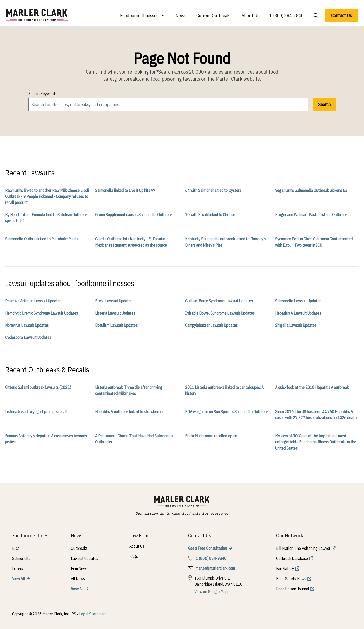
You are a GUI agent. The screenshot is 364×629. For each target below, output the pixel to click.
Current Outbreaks (214, 16)
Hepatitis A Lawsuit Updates (298, 313)
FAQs (134, 556)
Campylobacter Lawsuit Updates (211, 325)
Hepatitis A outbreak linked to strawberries (130, 412)
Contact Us (342, 16)
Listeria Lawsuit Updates (115, 313)
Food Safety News (291, 579)
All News (78, 579)
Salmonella (21, 558)
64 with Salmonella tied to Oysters (213, 190)
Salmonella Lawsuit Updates (298, 301)
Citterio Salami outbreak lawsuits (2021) (38, 387)
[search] (168, 105)
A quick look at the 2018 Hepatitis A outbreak (312, 387)
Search (324, 104)
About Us (251, 16)
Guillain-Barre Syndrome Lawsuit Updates (219, 301)
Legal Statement (93, 614)
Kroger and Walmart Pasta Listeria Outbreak (311, 215)
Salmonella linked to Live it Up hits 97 (125, 190)
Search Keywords (42, 94)
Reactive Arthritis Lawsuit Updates (33, 301)
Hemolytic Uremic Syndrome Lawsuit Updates (41, 313)
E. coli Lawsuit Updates (114, 301)
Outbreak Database (292, 558)
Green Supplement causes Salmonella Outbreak (134, 215)
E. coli (17, 548)
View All (19, 579)
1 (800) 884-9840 (287, 16)
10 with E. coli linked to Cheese (210, 215)
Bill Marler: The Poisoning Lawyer (303, 548)
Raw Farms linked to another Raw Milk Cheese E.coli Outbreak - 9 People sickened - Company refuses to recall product (47, 196)
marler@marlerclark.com (215, 568)
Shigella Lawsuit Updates (296, 325)
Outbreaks (79, 548)
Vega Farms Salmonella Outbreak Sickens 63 (311, 190)
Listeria (18, 569)
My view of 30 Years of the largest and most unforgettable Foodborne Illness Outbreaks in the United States (316, 442)
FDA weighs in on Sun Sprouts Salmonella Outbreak (227, 412)
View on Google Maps (212, 592)
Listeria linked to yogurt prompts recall (36, 412)
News (181, 16)
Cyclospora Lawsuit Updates (28, 337)
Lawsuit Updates (84, 558)
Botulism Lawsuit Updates (116, 325)
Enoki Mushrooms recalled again (211, 436)
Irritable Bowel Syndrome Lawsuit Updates (220, 313)
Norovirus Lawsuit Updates (27, 325)
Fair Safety (285, 569)
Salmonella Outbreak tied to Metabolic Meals (42, 239)
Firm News (79, 569)
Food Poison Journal (293, 589)
